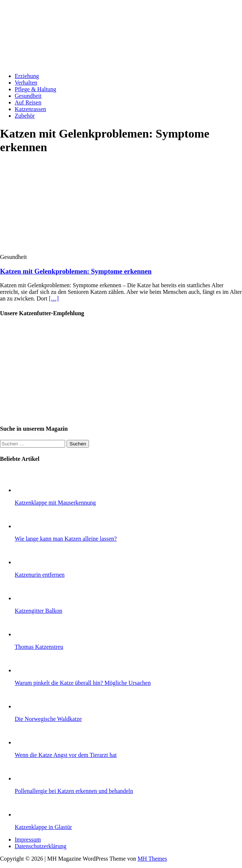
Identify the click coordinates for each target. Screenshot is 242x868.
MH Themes (152, 859)
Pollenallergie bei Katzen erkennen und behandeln (74, 791)
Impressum (28, 839)
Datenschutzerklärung (40, 846)
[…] (54, 298)
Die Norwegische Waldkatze (48, 719)
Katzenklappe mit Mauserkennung (55, 503)
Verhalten (26, 83)
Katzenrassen (30, 109)
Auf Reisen (28, 102)
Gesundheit (28, 96)
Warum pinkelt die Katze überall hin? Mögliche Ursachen (83, 683)
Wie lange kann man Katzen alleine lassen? (66, 539)
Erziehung (27, 76)
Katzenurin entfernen (40, 575)
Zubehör (25, 116)
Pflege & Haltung (35, 89)
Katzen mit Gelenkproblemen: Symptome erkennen (76, 271)
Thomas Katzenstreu (39, 647)
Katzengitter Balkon (38, 611)
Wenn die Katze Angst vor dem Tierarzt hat (66, 755)
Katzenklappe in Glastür (43, 827)
